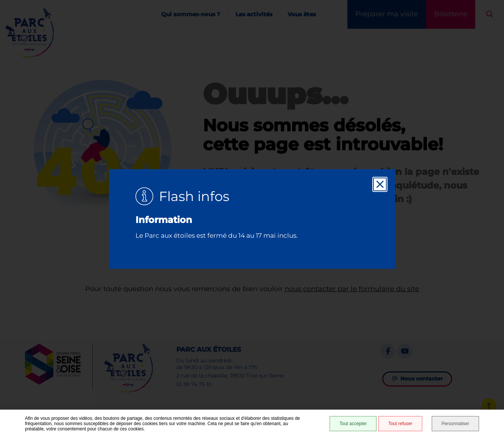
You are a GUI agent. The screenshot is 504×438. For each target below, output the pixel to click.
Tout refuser (400, 424)
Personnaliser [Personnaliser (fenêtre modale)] (455, 424)
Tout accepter (353, 424)
